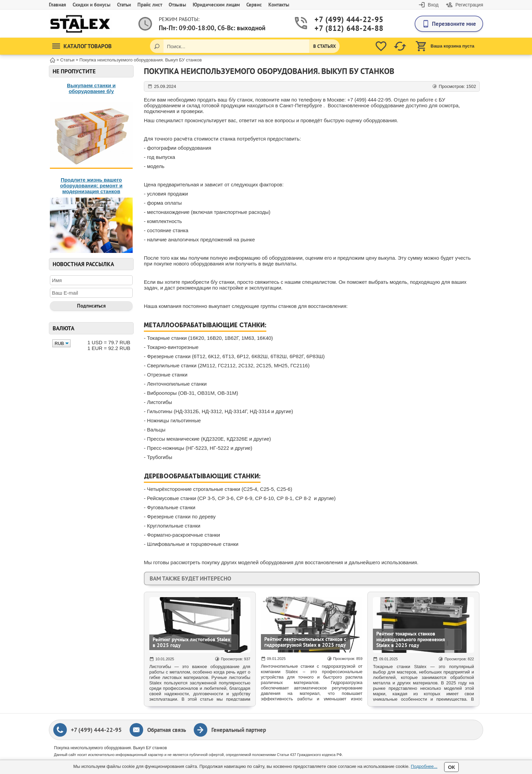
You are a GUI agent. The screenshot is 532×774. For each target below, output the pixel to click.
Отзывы (177, 5)
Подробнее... (424, 766)
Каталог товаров (82, 46)
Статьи (124, 5)
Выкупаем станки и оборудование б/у (91, 88)
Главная (58, 5)
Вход (433, 5)
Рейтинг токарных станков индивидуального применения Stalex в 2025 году (411, 639)
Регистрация (469, 5)
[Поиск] (157, 46)
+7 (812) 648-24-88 (341, 28)
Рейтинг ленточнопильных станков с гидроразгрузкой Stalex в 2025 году (305, 642)
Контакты (279, 5)
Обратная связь (167, 730)
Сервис (254, 5)
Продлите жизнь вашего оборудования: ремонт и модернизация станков (91, 186)
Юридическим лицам (216, 5)
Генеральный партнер (239, 730)
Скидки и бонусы (92, 5)
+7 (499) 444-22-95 (341, 20)
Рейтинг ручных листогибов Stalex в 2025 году (192, 642)
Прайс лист (150, 5)
